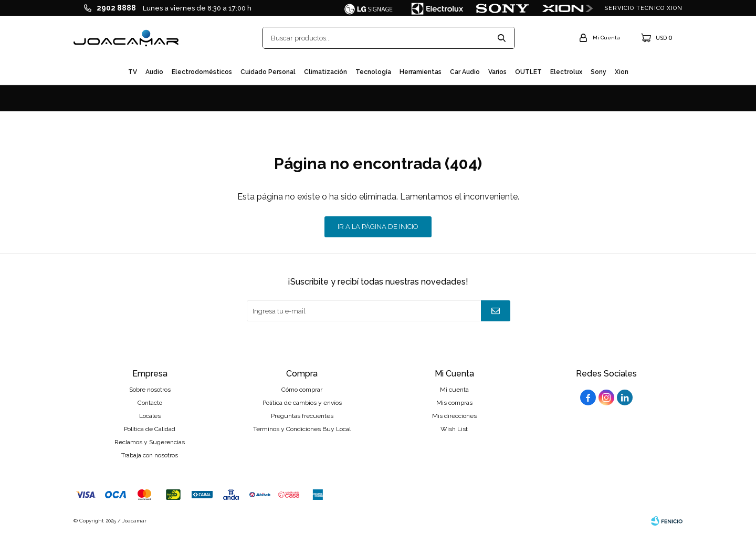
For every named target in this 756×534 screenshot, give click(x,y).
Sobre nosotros (150, 390)
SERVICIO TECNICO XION (643, 8)
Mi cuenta (454, 390)
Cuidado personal (268, 72)
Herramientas (421, 72)
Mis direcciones (454, 416)
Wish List (454, 429)
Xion (622, 72)
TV (133, 72)
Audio (154, 72)
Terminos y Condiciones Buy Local (302, 429)
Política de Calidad (150, 429)
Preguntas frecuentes (302, 416)
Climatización (325, 72)
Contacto (150, 403)
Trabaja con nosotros (150, 455)
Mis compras (454, 403)
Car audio (465, 72)
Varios (497, 72)
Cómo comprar (302, 390)
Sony (598, 72)
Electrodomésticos (202, 72)
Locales (150, 416)
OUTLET (528, 72)
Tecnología (373, 72)
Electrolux (566, 72)
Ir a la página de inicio (378, 227)
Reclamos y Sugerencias (150, 442)
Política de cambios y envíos (302, 403)
